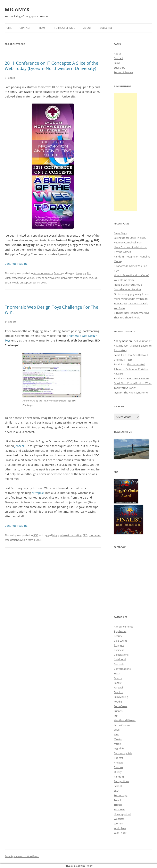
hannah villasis (26, 278)
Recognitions (121, 781)
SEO (95, 278)
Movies (118, 739)
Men (116, 734)
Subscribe (106, 28)
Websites (119, 819)
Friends (118, 711)
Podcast (119, 758)
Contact (25, 28)
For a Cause (121, 706)
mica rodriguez (82, 278)
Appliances (120, 631)
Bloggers (119, 645)
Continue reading (18, 264)
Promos (118, 767)
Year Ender (120, 833)
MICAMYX (17, 9)
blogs (55, 535)
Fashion (118, 692)
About (87, 28)
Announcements (43, 273)
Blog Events (121, 641)
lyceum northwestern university (54, 278)
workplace (120, 828)
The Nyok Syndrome (136, 392)
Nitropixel (38, 493)
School (118, 786)
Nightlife (119, 748)
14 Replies (10, 322)
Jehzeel (19, 446)
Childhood (120, 659)
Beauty (118, 636)
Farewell (119, 687)
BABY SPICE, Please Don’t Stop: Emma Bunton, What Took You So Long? (133, 383)
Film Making (121, 697)
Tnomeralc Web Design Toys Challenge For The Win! (51, 309)
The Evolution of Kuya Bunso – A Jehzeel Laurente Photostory (133, 346)
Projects (119, 763)
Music (117, 744)
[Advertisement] (126, 152)
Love (117, 730)
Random (119, 777)
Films (42, 28)
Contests (119, 664)
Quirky (118, 772)
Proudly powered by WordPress (22, 856)
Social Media (12, 282)
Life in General (122, 725)
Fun (116, 716)
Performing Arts (123, 753)
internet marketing (71, 535)
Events (58, 273)
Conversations (122, 669)
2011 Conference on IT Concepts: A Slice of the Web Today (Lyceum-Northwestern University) (51, 65)
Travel (117, 800)
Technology (121, 795)
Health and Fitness (125, 720)
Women (118, 823)
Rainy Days (120, 233)
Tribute (118, 805)
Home (8, 28)
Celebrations (121, 655)
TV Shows (119, 809)
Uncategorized (122, 814)
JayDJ (117, 392)
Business (119, 650)
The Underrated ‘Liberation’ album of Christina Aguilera (131, 369)
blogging (81, 273)
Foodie (118, 702)
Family (118, 683)
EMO (117, 673)
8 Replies (10, 78)
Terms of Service (64, 28)
